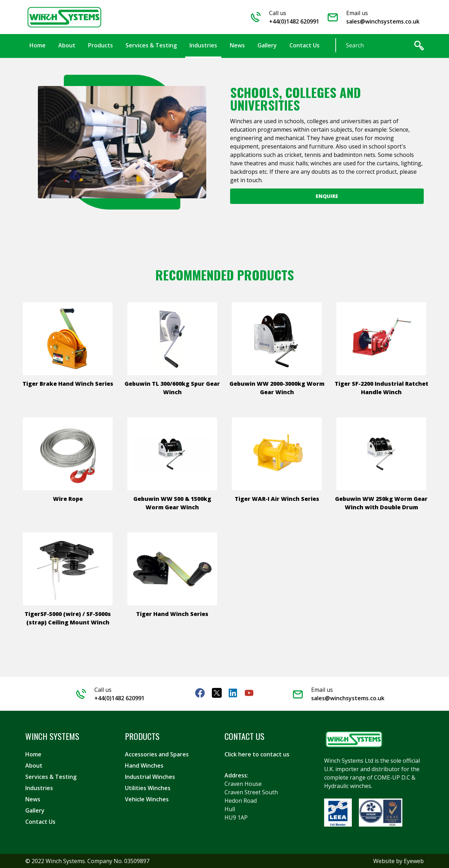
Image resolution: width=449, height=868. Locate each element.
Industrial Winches (150, 777)
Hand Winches (144, 766)
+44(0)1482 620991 (294, 21)
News (33, 799)
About (34, 766)
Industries (39, 788)
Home (33, 754)
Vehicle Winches (147, 799)
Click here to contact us (257, 754)
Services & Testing (51, 777)
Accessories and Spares (157, 754)
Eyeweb (414, 861)
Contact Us (40, 822)
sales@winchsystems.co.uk (383, 21)
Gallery (35, 810)
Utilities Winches (148, 788)
